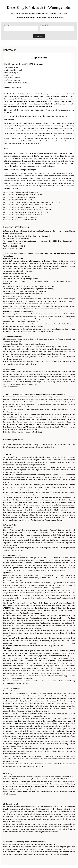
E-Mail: (21, 28)
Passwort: (57, 28)
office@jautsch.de (22, 83)
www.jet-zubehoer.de (53, 18)
